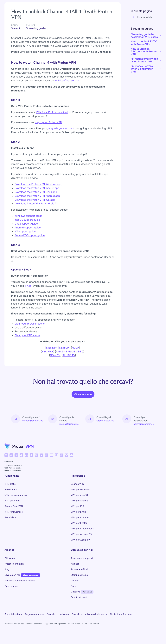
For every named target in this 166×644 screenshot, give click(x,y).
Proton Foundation (14, 564)
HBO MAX (48, 352)
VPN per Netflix (13, 501)
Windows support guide (28, 216)
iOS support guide (25, 232)
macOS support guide (27, 220)
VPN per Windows (80, 489)
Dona (74, 586)
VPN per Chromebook (82, 529)
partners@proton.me (144, 424)
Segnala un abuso (35, 614)
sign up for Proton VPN (49, 122)
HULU (75, 348)
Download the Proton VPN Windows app (38, 184)
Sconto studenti (79, 597)
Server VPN (11, 489)
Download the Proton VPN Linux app (36, 192)
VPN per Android (80, 501)
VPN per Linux (78, 512)
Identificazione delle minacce (20, 580)
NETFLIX (64, 348)
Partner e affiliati (79, 569)
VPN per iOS (77, 506)
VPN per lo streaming (16, 495)
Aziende (75, 564)
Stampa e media (79, 575)
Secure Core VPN (14, 506)
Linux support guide (26, 224)
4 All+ (28, 286)
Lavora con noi (12, 575)
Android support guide (28, 228)
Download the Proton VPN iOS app (35, 200)
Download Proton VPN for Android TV (36, 204)
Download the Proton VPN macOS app (37, 188)
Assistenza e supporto (83, 558)
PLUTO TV (69, 355)
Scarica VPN (77, 484)
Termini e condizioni (34, 624)
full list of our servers (67, 81)
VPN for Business (14, 512)
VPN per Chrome (80, 517)
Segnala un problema (58, 614)
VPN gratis (10, 484)
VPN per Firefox (79, 523)
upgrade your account (61, 129)
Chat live (75, 592)
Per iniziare (10, 517)
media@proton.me (69, 424)
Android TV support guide (30, 235)
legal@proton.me (105, 421)
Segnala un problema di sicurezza (89, 614)
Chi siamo (10, 558)
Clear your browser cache (30, 324)
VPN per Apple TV (80, 540)
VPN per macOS (79, 495)
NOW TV (55, 355)
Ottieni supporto (83, 394)
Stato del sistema (13, 614)
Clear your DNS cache (27, 335)
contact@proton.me (33, 421)
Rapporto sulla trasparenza (55, 624)
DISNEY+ (52, 348)
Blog (7, 569)
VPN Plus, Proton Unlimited (52, 112)
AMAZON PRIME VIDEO (70, 352)
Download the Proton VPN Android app (37, 196)
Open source (11, 586)
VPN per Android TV (81, 534)
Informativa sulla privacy (14, 624)
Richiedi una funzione (121, 614)
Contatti (75, 580)
